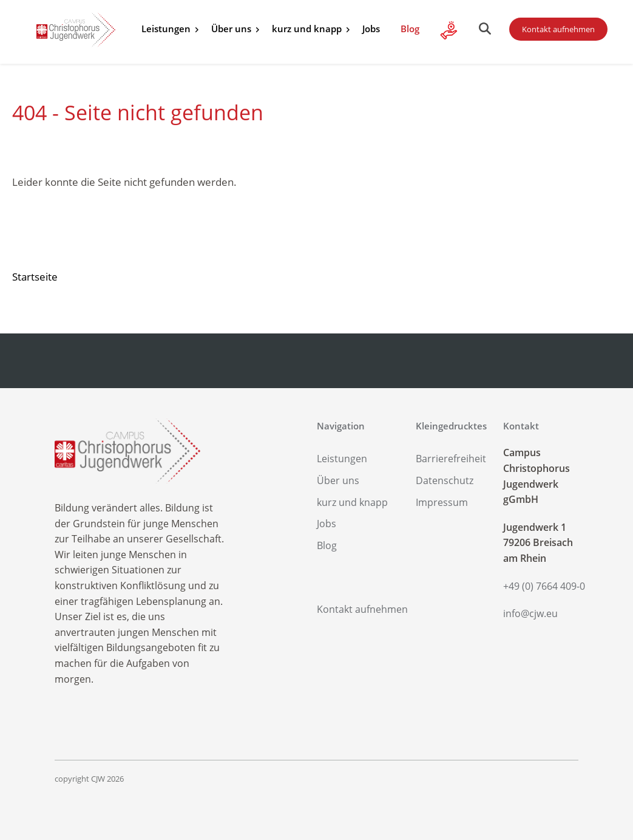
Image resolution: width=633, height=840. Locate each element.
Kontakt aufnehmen (558, 29)
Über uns (231, 29)
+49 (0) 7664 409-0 (541, 586)
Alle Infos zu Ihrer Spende (449, 30)
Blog (410, 29)
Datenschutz (445, 480)
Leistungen (166, 29)
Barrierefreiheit (451, 459)
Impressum (442, 502)
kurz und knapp (307, 29)
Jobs (371, 29)
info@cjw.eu (530, 613)
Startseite (35, 277)
